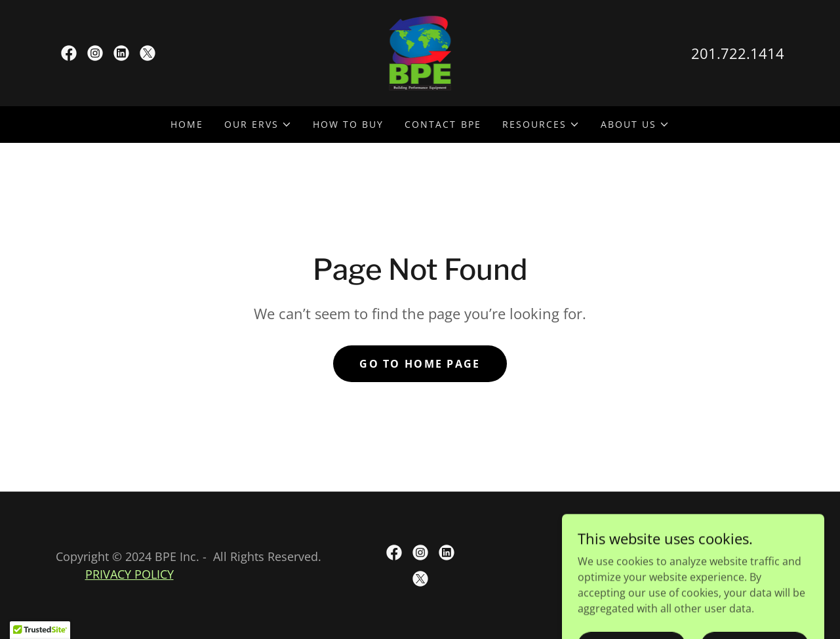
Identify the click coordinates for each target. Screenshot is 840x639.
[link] (69, 53)
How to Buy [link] (348, 124)
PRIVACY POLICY (130, 574)
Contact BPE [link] (443, 124)
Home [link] (187, 124)
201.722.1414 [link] (738, 53)
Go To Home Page (420, 364)
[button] (258, 125)
